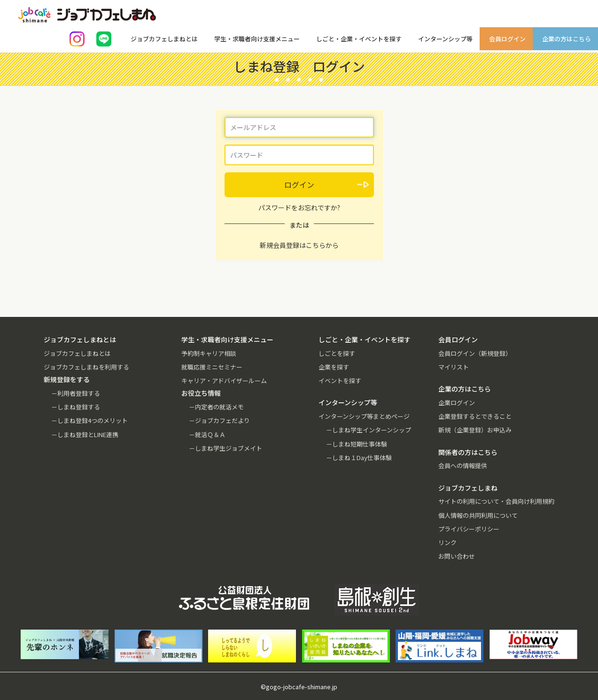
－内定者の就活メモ (216, 407)
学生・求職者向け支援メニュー (257, 39)
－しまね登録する (76, 407)
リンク (447, 542)
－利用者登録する (76, 393)
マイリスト (454, 367)
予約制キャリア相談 (209, 353)
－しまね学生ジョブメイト (225, 448)
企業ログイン (457, 403)
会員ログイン (507, 39)
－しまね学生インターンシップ (369, 430)
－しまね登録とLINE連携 (85, 435)
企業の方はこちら (567, 39)
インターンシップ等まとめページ (364, 416)
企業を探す (334, 367)
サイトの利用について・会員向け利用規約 (496, 501)
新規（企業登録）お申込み (475, 430)
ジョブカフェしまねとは (164, 39)
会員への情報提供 (463, 465)
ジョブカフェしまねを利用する (86, 367)
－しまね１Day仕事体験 (359, 458)
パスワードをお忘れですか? (299, 208)
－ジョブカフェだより (219, 420)
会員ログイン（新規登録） (475, 353)
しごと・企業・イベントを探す (359, 39)
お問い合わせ (457, 556)
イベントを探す (340, 381)
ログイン (299, 185)
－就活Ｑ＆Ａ (207, 435)
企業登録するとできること (475, 416)
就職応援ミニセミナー (212, 367)
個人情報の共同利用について (478, 515)
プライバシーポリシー (469, 529)
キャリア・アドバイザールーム (224, 381)
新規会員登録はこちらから (299, 245)
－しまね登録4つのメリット (89, 420)
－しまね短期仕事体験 (357, 444)
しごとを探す (337, 353)
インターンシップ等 (445, 39)
